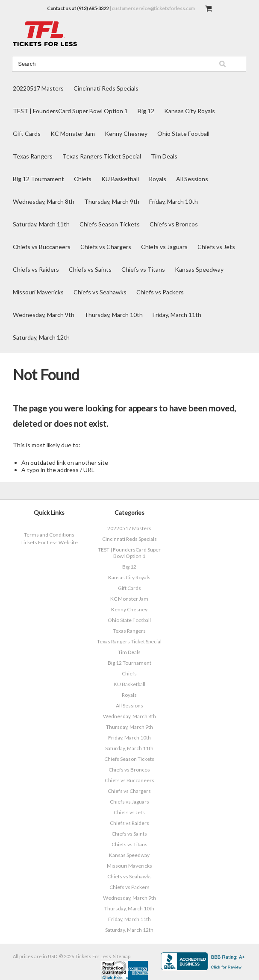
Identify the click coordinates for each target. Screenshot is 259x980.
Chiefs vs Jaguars (164, 247)
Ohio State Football (183, 134)
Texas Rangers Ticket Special (102, 156)
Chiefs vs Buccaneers (42, 247)
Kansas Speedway (199, 269)
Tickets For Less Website (49, 542)
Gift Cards (27, 134)
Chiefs (83, 179)
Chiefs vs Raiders (36, 269)
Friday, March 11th (177, 315)
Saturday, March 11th (41, 224)
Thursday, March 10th (113, 315)
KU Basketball (120, 179)
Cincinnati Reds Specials (106, 88)
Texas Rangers (33, 156)
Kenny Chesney (126, 134)
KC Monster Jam (73, 134)
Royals (157, 179)
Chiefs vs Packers (160, 292)
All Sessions (192, 179)
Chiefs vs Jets (216, 247)
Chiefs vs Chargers (106, 247)
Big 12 (146, 111)
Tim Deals (164, 156)
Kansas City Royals (190, 111)
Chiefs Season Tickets (110, 224)
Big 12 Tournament (38, 179)
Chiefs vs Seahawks (100, 292)
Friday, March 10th (174, 201)
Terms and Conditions (49, 535)
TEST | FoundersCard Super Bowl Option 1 (70, 111)
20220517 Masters (38, 88)
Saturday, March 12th (41, 337)
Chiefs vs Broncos (174, 224)
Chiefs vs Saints (90, 269)
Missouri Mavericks (38, 292)
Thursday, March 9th (112, 201)
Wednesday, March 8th (44, 201)
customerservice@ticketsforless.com (153, 8)
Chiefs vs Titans (143, 269)
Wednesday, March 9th (44, 315)
